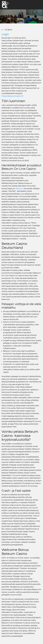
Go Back (7, 30)
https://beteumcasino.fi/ (12, 96)
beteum (20, 188)
